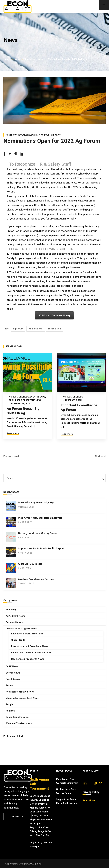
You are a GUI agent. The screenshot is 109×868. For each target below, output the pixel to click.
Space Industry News (17, 717)
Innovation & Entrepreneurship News (31, 653)
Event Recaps (38, 397)
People (10, 704)
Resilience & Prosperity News (25, 400)
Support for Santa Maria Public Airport (41, 548)
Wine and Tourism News (19, 723)
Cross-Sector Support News (21, 629)
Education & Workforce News (27, 634)
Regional (10, 711)
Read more (13, 433)
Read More (89, 800)
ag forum (18, 329)
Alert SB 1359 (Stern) (31, 564)
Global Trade (18, 640)
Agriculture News (34, 59)
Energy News (13, 673)
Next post (100, 456)
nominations (36, 329)
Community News (15, 622)
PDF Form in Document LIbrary (54, 315)
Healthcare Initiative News (20, 692)
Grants (9, 685)
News (17, 59)
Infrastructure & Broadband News (30, 646)
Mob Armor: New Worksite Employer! (40, 518)
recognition (55, 329)
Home (7, 59)
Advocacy (11, 610)
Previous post (11, 456)
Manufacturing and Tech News (22, 698)
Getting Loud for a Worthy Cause (38, 533)
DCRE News (12, 666)
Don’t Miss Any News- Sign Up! (36, 502)
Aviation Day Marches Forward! (37, 579)
